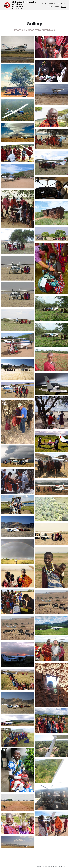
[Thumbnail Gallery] (17, 49)
